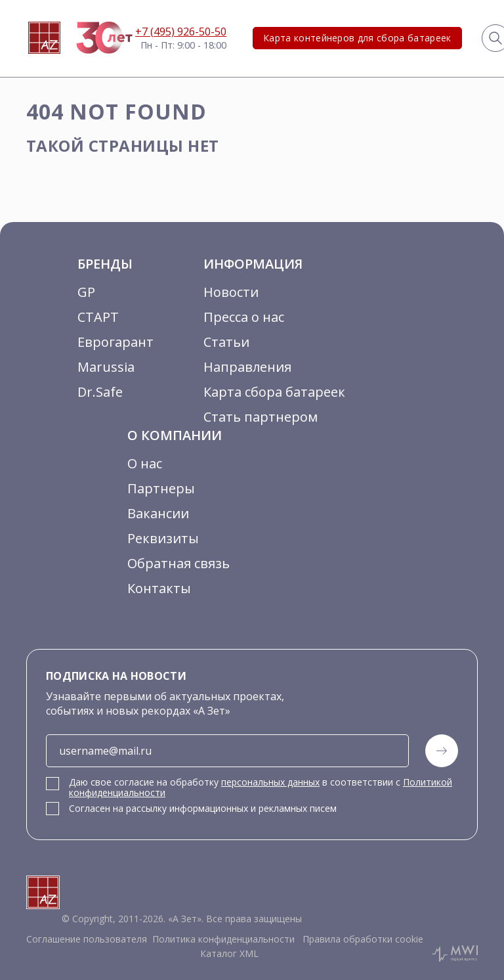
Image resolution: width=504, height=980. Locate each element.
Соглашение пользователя (87, 939)
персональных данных (270, 782)
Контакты (159, 588)
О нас (145, 463)
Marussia (106, 367)
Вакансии (158, 513)
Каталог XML (229, 953)
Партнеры (161, 488)
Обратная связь (178, 563)
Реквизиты (163, 538)
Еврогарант (115, 342)
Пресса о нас (244, 317)
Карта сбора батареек (274, 392)
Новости (231, 292)
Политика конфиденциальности (223, 939)
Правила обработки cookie (362, 939)
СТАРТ (98, 317)
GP (86, 292)
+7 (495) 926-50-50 (181, 32)
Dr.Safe (100, 392)
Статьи (226, 342)
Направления (247, 367)
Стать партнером (261, 417)
